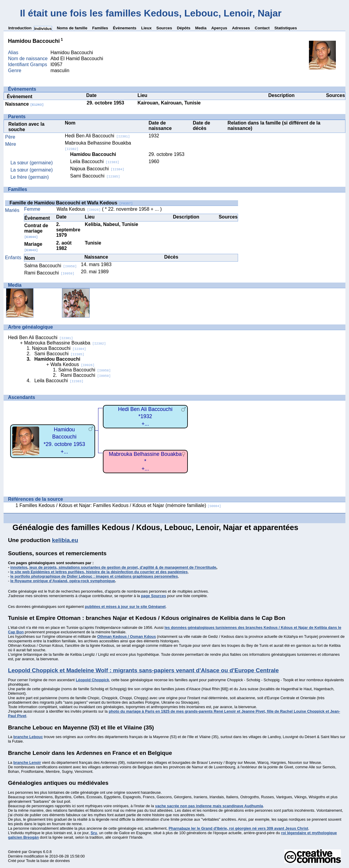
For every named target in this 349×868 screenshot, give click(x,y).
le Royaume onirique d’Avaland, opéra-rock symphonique (63, 581)
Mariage (33, 247)
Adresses (241, 28)
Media (201, 28)
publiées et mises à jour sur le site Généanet (125, 607)
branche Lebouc (28, 737)
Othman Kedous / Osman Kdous (127, 636)
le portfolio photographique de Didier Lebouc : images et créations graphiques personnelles (94, 576)
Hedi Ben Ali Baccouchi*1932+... (145, 416)
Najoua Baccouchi (97, 169)
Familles (100, 28)
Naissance (24, 104)
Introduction (20, 28)
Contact (262, 28)
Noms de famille (72, 28)
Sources (164, 28)
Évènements (125, 28)
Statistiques (286, 28)
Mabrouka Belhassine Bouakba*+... (145, 461)
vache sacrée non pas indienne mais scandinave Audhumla (209, 806)
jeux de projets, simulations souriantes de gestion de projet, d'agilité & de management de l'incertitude (123, 567)
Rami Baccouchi (49, 273)
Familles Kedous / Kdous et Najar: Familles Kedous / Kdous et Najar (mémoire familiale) (120, 505)
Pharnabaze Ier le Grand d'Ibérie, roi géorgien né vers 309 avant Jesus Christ (238, 828)
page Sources (154, 596)
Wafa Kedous (79, 209)
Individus (43, 29)
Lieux (146, 28)
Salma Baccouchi (51, 266)
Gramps (35, 852)
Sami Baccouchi (95, 176)
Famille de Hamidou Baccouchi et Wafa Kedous (71, 203)
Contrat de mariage (36, 231)
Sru (94, 833)
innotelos (19, 567)
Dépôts (183, 28)
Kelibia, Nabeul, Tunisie (111, 224)
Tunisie (93, 243)
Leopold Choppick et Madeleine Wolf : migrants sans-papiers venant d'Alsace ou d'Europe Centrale (143, 670)
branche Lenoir (27, 762)
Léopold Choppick (92, 680)
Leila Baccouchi (95, 161)
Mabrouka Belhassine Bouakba (65, 343)
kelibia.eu (65, 540)
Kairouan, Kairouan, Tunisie (169, 103)
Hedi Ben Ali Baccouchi (97, 136)
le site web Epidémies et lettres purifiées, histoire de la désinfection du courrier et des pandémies (99, 572)
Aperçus (219, 28)
